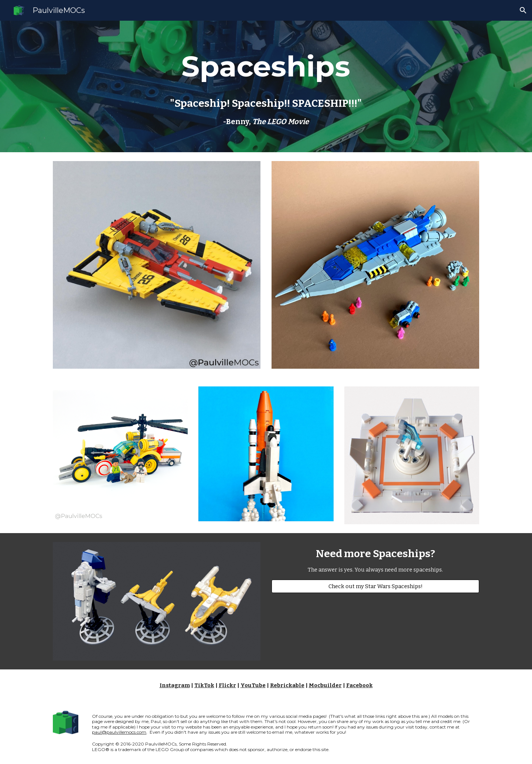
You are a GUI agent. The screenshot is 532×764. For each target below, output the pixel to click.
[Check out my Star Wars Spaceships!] (375, 586)
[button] (523, 10)
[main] (266, 66)
